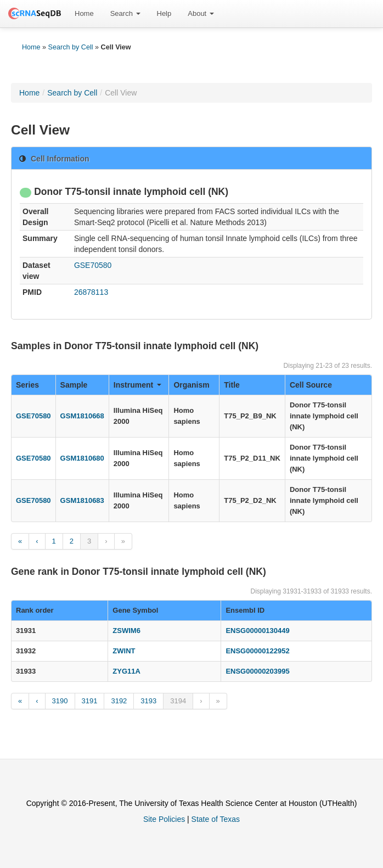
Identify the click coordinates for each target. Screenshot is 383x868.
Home (84, 13)
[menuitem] (84, 14)
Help (164, 13)
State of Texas (216, 819)
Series (27, 385)
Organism (191, 385)
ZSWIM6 (126, 631)
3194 (178, 701)
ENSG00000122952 (257, 651)
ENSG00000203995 (257, 671)
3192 (119, 701)
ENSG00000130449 (257, 631)
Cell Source (311, 385)
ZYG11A (126, 671)
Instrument (138, 385)
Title (232, 385)
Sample (74, 385)
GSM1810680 (82, 458)
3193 (148, 701)
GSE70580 (93, 265)
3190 (60, 701)
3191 (90, 701)
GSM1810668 (82, 416)
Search (125, 13)
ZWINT (124, 651)
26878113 (91, 292)
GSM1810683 (82, 500)
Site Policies (164, 819)
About (201, 13)
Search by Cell (71, 47)
